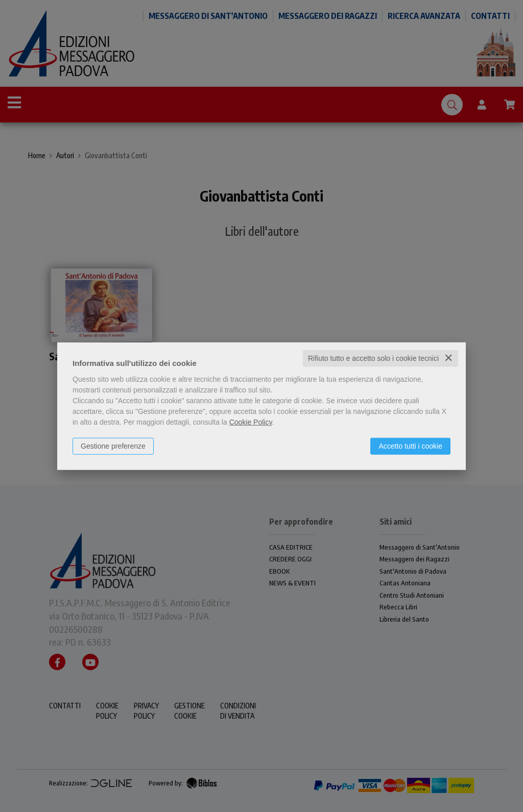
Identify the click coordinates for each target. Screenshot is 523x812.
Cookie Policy (251, 422)
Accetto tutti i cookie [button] (410, 446)
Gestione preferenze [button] (113, 446)
